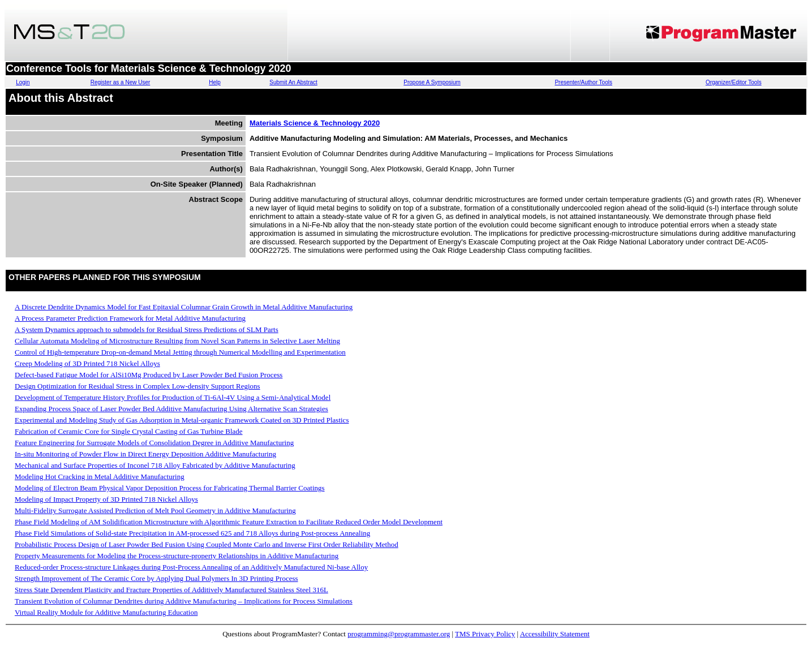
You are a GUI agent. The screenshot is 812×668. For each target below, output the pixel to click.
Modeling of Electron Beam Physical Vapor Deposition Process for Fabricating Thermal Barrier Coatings (170, 488)
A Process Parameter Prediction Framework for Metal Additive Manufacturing (130, 318)
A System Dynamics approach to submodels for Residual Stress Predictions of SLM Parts (147, 329)
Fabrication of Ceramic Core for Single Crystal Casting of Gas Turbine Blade (129, 431)
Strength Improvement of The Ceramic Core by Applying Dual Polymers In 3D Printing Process (156, 578)
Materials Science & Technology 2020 (315, 123)
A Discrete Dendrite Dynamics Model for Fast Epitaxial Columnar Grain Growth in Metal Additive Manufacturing (184, 307)
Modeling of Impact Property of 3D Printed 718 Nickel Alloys (106, 499)
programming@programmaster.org (399, 634)
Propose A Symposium (432, 82)
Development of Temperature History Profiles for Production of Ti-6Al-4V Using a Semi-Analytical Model (173, 397)
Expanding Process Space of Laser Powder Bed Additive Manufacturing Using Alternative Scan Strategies (171, 409)
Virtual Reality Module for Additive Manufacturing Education (106, 612)
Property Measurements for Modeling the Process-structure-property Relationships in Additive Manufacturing (177, 556)
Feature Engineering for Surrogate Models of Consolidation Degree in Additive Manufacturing (154, 443)
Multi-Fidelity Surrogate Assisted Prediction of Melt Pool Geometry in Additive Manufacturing (155, 510)
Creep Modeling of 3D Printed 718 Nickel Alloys (87, 363)
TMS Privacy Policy (485, 634)
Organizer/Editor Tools (734, 82)
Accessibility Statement (555, 634)
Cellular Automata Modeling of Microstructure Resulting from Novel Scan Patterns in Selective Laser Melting (177, 341)
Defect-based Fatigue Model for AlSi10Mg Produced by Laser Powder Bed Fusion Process (149, 375)
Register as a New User (121, 82)
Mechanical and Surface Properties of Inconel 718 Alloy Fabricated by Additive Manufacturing (155, 465)
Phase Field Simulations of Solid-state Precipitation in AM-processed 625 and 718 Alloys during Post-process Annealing (192, 533)
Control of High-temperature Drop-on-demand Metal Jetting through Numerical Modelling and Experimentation (180, 352)
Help (215, 82)
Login (23, 82)
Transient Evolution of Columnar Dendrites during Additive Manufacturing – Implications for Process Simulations (184, 601)
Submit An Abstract (293, 82)
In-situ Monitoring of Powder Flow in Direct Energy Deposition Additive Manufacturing (145, 454)
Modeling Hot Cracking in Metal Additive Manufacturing (100, 477)
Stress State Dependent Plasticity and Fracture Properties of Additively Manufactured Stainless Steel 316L (171, 590)
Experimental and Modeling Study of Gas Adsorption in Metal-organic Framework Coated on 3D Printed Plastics (182, 420)
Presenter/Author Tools (583, 82)
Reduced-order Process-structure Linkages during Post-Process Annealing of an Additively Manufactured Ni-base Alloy (191, 567)
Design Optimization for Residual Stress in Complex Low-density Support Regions (138, 386)
